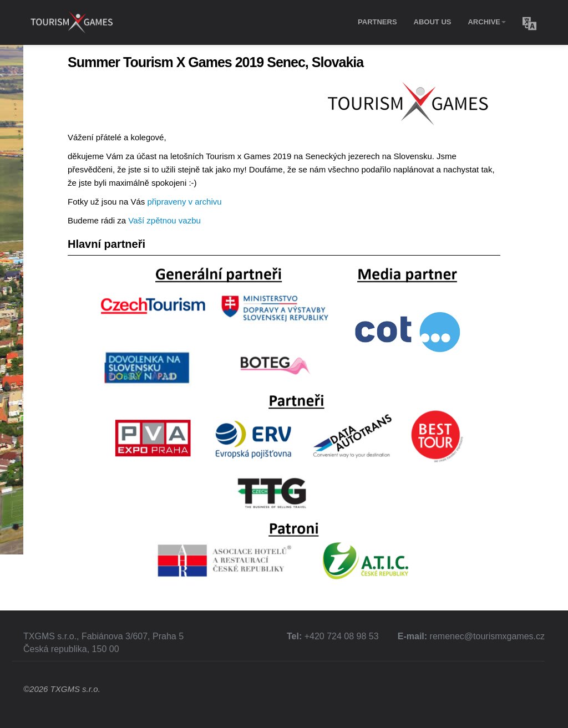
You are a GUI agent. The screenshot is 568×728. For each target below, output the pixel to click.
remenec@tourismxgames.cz (487, 636)
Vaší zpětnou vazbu (164, 220)
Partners (377, 22)
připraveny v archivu (184, 202)
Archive (487, 22)
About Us (433, 22)
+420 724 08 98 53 (342, 636)
